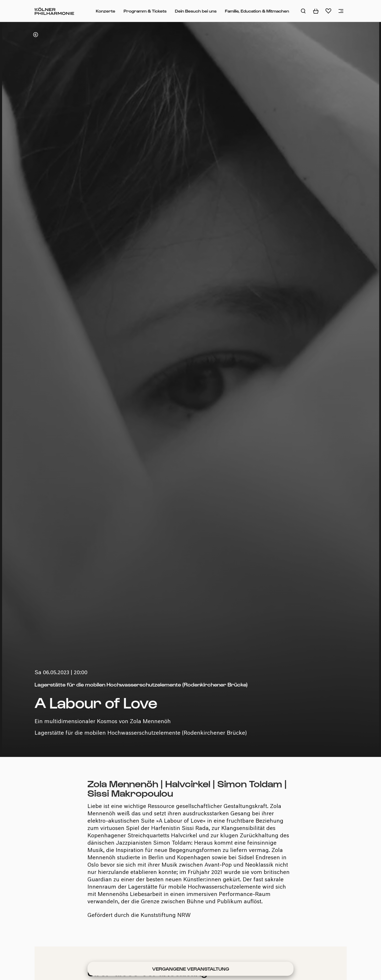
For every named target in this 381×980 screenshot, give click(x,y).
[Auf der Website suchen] (303, 11)
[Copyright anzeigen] (36, 35)
